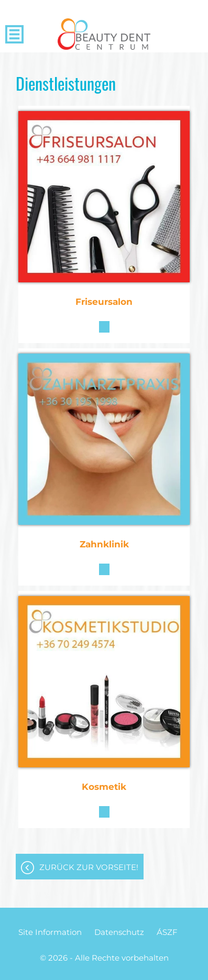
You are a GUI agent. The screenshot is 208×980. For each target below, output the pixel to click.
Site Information (50, 932)
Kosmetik (104, 787)
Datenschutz (119, 932)
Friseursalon (104, 302)
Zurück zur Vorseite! (89, 867)
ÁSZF (167, 932)
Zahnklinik (104, 544)
